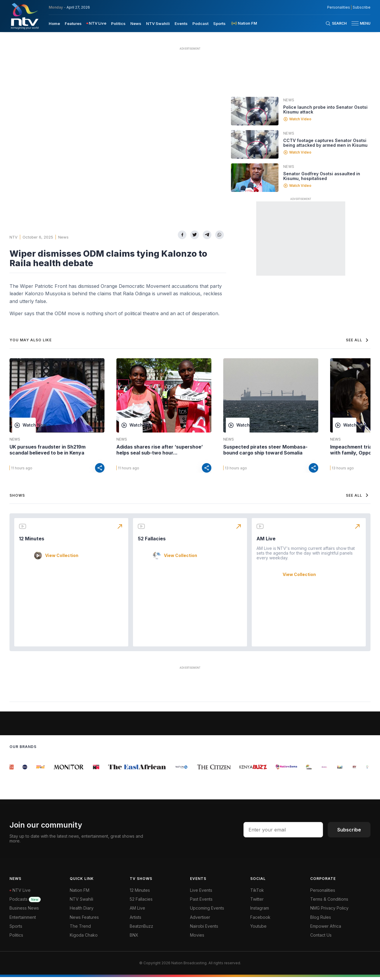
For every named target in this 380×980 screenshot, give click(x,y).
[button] (359, 23)
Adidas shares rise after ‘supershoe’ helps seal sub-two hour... (160, 450)
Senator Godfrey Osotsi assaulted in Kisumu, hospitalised (322, 176)
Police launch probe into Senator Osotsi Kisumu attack (325, 109)
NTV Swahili (81, 902)
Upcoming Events (207, 911)
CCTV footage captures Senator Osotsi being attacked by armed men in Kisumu (325, 143)
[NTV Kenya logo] (24, 16)
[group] (13, 770)
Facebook (260, 920)
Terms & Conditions (329, 902)
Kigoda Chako (84, 938)
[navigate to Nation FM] (244, 23)
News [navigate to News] (136, 23)
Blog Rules (321, 920)
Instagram (260, 911)
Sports (16, 929)
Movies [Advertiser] (197, 938)
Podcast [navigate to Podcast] (200, 23)
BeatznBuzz (141, 929)
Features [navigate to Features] (73, 23)
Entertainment (23, 920)
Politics (16, 938)
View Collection (62, 558)
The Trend (80, 929)
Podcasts (25, 902)
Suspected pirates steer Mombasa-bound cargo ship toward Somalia (265, 450)
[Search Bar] (336, 23)
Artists (136, 920)
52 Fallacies (152, 542)
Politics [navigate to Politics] (118, 23)
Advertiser (200, 920)
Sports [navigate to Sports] (219, 23)
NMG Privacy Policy (329, 911)
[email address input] (283, 833)
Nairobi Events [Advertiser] (204, 929)
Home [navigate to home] (54, 23)
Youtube (258, 929)
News (63, 237)
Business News (24, 911)
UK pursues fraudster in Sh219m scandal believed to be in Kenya (47, 450)
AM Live (266, 542)
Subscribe (349, 833)
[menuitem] (54, 23)
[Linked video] (255, 111)
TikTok (257, 893)
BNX (134, 938)
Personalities (323, 893)
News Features (84, 920)
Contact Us (321, 938)
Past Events (201, 902)
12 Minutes (32, 542)
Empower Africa (326, 929)
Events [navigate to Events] (181, 23)
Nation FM (80, 893)
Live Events (201, 893)
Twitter (257, 902)
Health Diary (82, 911)
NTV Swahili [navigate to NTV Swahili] (158, 23)
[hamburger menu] (355, 23)
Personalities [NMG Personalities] (339, 7)
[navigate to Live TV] (96, 23)
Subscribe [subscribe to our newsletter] (362, 7)
